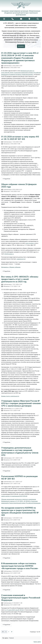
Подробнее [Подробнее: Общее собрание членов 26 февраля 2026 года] (6, 271)
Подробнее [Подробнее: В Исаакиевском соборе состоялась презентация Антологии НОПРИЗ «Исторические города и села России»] (6, 590)
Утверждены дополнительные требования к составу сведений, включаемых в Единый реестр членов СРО (20, 451)
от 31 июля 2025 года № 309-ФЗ (14, 610)
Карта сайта (37, 642)
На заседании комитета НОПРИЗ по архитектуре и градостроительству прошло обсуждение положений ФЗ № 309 (20, 512)
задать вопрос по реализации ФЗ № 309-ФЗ (14, 496)
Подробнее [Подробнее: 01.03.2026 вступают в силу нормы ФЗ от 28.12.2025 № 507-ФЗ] (6, 179)
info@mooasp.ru (9, 254)
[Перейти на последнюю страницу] (12, 632)
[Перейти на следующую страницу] (9, 632)
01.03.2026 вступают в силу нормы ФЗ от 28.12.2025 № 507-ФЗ (20, 138)
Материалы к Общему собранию (11, 267)
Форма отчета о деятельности (10, 396)
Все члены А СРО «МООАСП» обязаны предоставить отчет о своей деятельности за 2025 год (20, 279)
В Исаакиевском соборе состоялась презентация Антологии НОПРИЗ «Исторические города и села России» (20, 566)
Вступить (21, 46)
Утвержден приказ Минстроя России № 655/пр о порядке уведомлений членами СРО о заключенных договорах (21, 403)
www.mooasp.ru (30, 243)
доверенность (21, 259)
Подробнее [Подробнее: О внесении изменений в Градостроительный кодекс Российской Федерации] (6, 625)
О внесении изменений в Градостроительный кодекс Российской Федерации (21, 598)
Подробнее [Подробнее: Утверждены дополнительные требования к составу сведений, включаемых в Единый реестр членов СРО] (6, 471)
